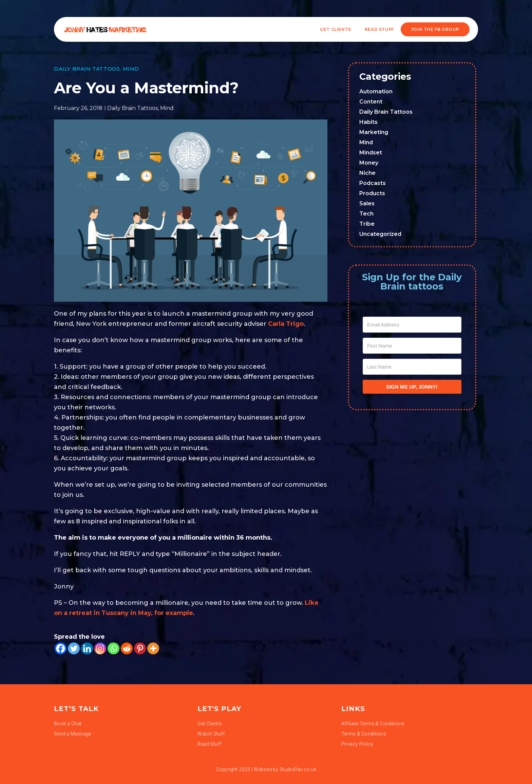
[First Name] (412, 346)
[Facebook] (61, 648)
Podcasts (373, 183)
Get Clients (336, 29)
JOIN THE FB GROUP (435, 29)
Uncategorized (380, 234)
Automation (376, 91)
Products (372, 193)
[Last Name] (412, 367)
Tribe (367, 224)
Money (369, 163)
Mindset (371, 153)
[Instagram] (100, 648)
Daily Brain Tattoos (87, 69)
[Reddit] (127, 648)
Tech (366, 214)
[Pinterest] (140, 648)
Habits (368, 122)
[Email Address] (412, 325)
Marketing (374, 132)
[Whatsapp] (113, 648)
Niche (367, 173)
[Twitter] (74, 648)
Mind (131, 69)
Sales (367, 203)
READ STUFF (379, 29)
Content (371, 102)
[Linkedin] (87, 648)
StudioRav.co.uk (298, 769)
